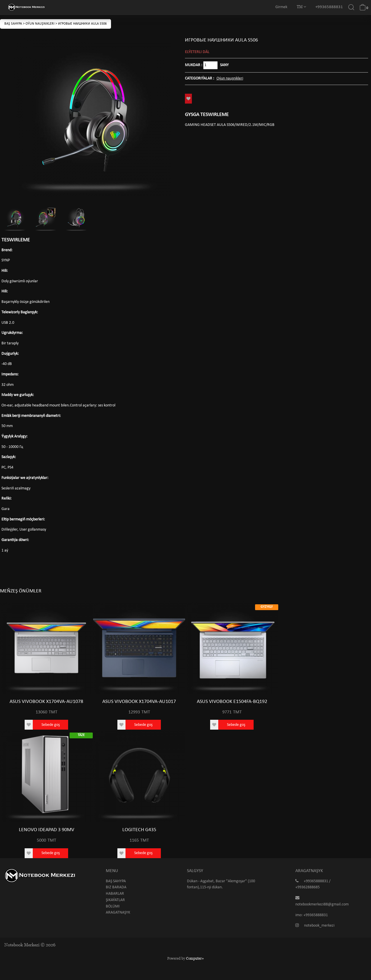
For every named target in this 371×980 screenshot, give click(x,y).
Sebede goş (51, 725)
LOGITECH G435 (139, 830)
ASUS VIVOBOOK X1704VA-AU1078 (46, 702)
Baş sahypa (14, 24)
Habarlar (115, 894)
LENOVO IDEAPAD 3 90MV (47, 830)
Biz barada (116, 887)
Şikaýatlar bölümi (115, 903)
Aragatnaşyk (118, 913)
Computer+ (195, 958)
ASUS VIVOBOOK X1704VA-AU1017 (139, 702)
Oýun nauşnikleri (40, 24)
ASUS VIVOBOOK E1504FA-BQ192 (232, 702)
